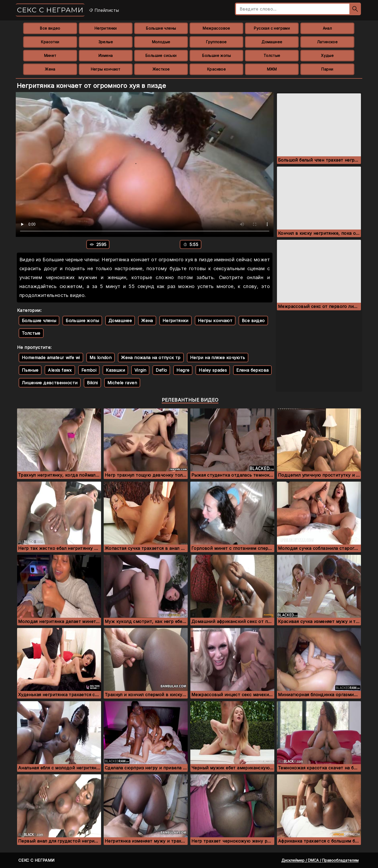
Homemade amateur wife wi (51, 358)
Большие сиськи (161, 55)
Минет (50, 55)
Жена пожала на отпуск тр (151, 358)
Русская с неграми (272, 28)
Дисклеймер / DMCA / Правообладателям (320, 860)
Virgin (140, 370)
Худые (327, 55)
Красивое (216, 69)
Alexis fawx (60, 370)
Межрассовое (216, 28)
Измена (106, 55)
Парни (327, 69)
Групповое (216, 42)
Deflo (161, 370)
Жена (50, 69)
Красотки (50, 42)
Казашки (115, 370)
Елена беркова (252, 370)
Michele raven (122, 383)
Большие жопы (216, 55)
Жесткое (161, 69)
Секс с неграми (50, 10)
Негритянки (106, 28)
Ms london (101, 358)
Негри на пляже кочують (218, 358)
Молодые (161, 42)
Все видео (50, 28)
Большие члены (161, 28)
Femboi (89, 370)
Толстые (272, 55)
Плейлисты (104, 10)
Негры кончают (106, 69)
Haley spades (213, 370)
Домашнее (272, 42)
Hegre (183, 370)
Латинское (327, 42)
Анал (327, 28)
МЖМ (272, 69)
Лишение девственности (50, 383)
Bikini (92, 383)
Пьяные (30, 370)
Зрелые (106, 42)
